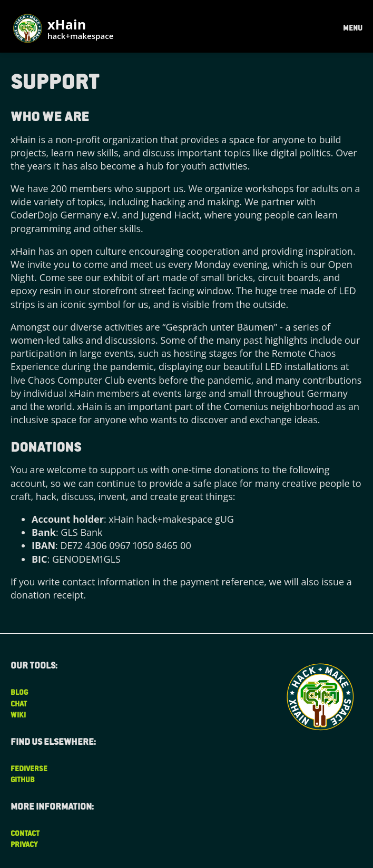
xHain (80, 30)
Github (23, 779)
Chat (19, 704)
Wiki (18, 715)
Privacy (24, 844)
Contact (25, 833)
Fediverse (29, 768)
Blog (19, 692)
